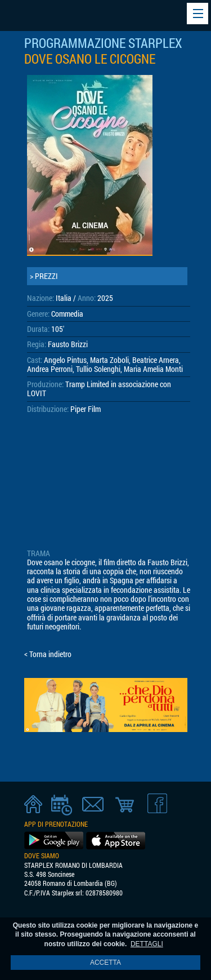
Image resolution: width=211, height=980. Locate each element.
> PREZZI (44, 276)
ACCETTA (105, 963)
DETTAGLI (147, 944)
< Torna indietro (48, 654)
